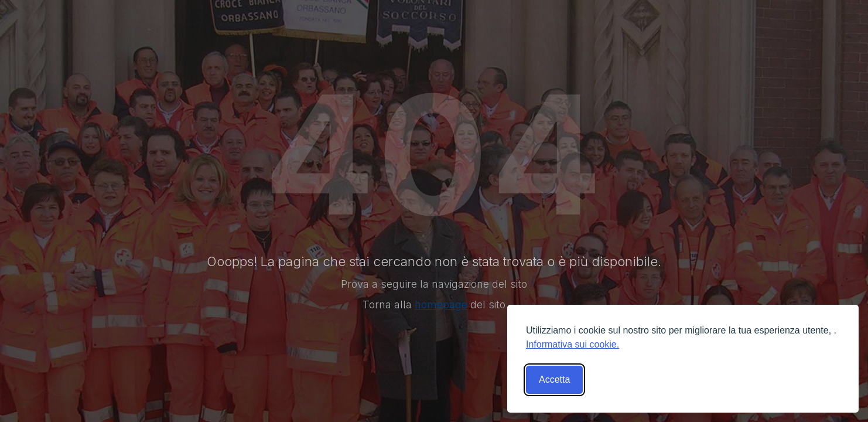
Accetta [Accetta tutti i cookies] (554, 380)
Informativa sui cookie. (573, 344)
